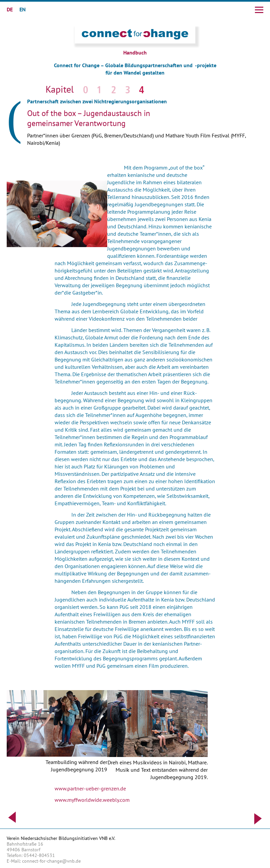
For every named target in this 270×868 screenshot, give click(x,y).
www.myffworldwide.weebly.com (92, 800)
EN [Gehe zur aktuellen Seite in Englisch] (23, 9)
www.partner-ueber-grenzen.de (90, 788)
